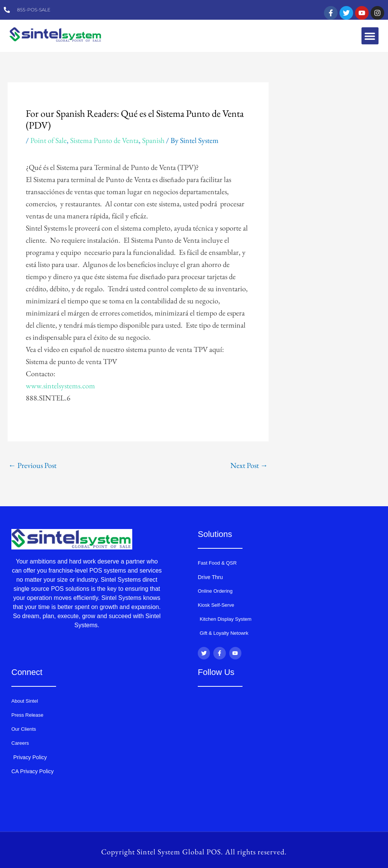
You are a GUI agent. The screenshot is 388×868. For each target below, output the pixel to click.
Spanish (153, 140)
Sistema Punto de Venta (104, 140)
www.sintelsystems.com (60, 386)
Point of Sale (48, 140)
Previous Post (32, 465)
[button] (370, 36)
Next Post (249, 465)
